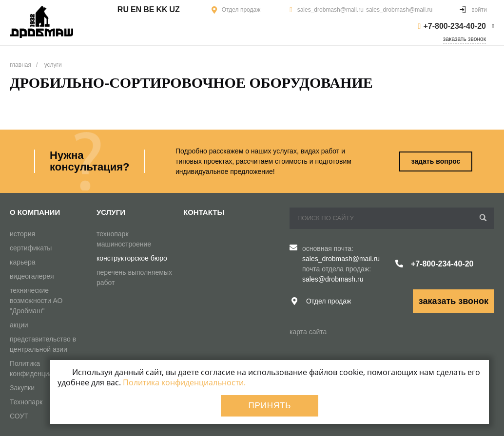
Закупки (22, 388)
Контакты (204, 212)
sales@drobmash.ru (333, 279)
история (22, 234)
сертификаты (31, 248)
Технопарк (26, 402)
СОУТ (19, 416)
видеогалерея (32, 276)
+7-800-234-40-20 (455, 26)
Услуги (111, 212)
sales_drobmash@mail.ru (330, 10)
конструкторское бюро (132, 258)
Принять (270, 406)
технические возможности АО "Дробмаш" (36, 301)
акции (19, 325)
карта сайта (308, 332)
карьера (23, 262)
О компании (35, 212)
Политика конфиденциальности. (184, 382)
